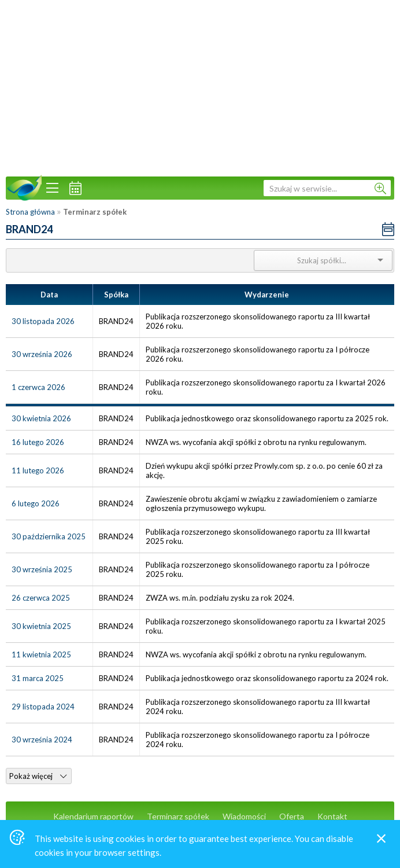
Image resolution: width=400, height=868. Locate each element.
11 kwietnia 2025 (41, 654)
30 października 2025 (49, 536)
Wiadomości (244, 816)
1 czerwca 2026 (38, 387)
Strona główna (30, 212)
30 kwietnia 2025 (41, 626)
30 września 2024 (42, 740)
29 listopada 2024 (43, 707)
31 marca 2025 (38, 678)
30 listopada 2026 (43, 321)
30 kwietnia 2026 (41, 418)
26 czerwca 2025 (41, 598)
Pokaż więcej (38, 776)
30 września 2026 (42, 354)
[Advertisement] (200, 87)
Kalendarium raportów (93, 816)
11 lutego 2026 (38, 470)
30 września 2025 (42, 569)
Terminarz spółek (178, 816)
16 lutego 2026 (38, 442)
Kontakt (332, 816)
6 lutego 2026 (36, 503)
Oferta (292, 816)
